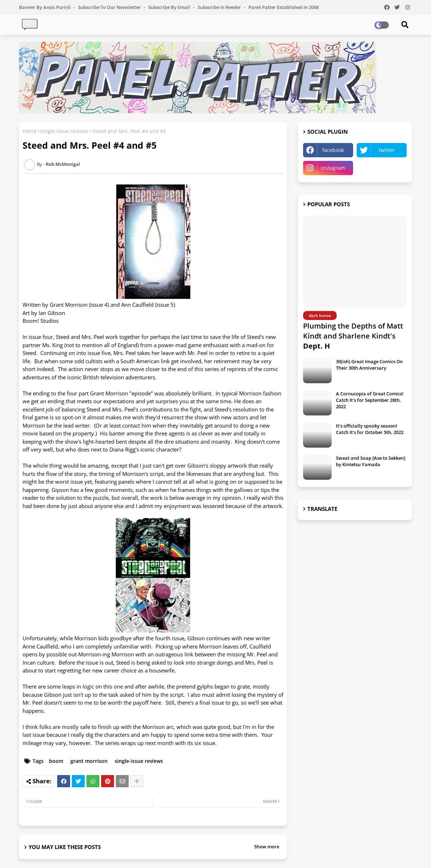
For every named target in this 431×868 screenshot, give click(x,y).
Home (29, 131)
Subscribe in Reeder (220, 7)
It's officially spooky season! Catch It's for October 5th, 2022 (370, 429)
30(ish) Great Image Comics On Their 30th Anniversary (369, 365)
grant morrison (89, 761)
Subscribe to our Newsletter (110, 7)
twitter (387, 150)
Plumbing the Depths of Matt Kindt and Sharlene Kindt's (353, 336)
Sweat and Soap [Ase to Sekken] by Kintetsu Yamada (371, 461)
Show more (267, 847)
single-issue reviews (65, 131)
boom (56, 761)
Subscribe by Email (170, 7)
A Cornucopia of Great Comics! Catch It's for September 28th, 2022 (370, 400)
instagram (333, 168)
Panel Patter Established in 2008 (284, 7)
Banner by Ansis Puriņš (45, 7)
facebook (333, 150)
